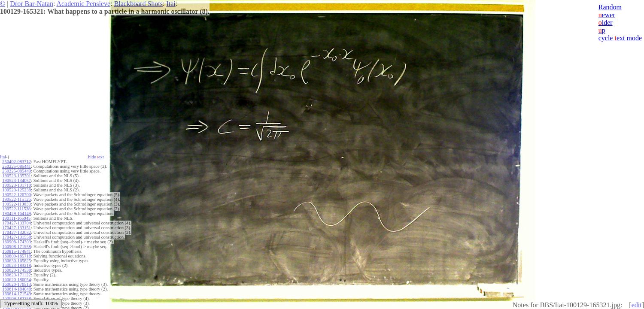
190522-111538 (16, 209)
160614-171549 (17, 294)
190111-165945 (16, 218)
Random (610, 7)
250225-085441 (17, 166)
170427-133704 (17, 223)
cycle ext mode (620, 38)
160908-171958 (17, 247)
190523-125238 (17, 190)
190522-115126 (16, 199)
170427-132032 (17, 232)
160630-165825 (17, 261)
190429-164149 (17, 214)
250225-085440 (17, 171)
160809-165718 (17, 256)
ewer (607, 15)
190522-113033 (16, 204)
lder (606, 23)
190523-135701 (17, 176)
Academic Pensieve (83, 4)
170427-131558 (17, 237)
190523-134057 (17, 180)
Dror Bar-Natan (32, 4)
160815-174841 (17, 251)
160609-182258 (17, 298)
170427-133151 (17, 228)
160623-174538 (17, 270)
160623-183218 (17, 265)
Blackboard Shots (138, 4)
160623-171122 (16, 275)
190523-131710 (17, 185)
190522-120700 (17, 195)
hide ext (96, 157)
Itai (171, 4)
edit (637, 305)
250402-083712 (17, 162)
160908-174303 (17, 242)
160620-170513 (17, 284)
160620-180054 (17, 280)
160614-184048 (17, 289)
